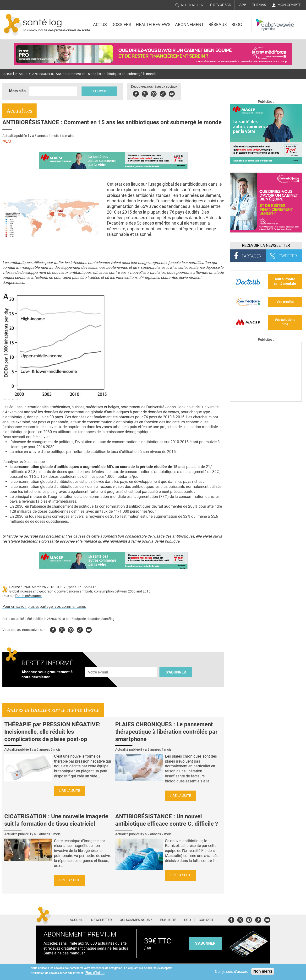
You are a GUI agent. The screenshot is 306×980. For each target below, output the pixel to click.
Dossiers (121, 25)
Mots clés (17, 91)
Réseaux (218, 25)
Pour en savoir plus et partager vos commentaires (44, 606)
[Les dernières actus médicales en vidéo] (266, 400)
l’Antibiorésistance (29, 596)
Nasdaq (261, 21)
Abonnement (189, 25)
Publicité (168, 920)
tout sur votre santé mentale (285, 281)
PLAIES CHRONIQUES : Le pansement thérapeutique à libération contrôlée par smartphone (166, 732)
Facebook (136, 93)
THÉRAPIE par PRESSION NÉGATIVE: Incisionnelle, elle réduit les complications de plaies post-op (52, 732)
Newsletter (101, 920)
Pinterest (154, 93)
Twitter (145, 93)
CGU (187, 920)
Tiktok (163, 93)
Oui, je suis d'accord (232, 972)
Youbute (172, 93)
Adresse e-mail (98, 665)
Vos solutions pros (285, 322)
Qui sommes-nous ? (136, 920)
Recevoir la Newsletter (266, 245)
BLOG (237, 25)
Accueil (9, 74)
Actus (100, 25)
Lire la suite (69, 791)
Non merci (263, 971)
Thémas (259, 5)
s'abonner (205, 943)
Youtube (89, 629)
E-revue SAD (221, 5)
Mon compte (289, 5)
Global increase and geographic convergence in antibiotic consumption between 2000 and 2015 (80, 591)
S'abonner (176, 672)
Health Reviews (153, 25)
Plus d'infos (95, 973)
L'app (242, 5)
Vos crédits (285, 302)
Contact (206, 920)
